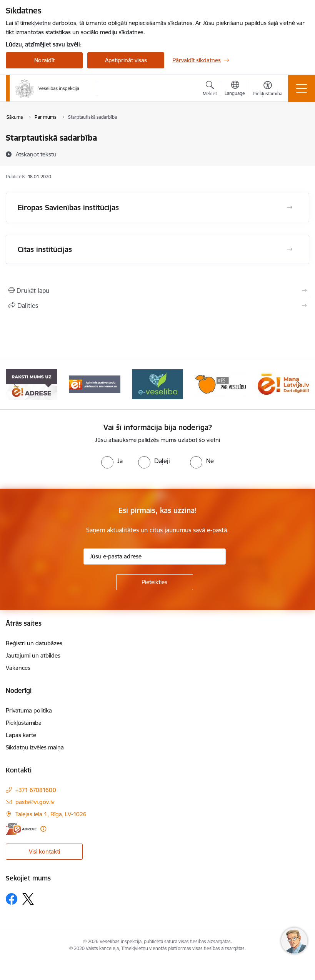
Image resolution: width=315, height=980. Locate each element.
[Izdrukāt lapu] (157, 291)
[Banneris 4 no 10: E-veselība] (158, 384)
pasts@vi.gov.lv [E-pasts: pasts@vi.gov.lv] (35, 802)
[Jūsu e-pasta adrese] (155, 556)
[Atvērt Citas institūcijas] (290, 249)
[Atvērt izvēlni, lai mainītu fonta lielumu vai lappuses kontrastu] (267, 90)
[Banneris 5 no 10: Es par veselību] (220, 384)
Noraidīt (44, 60)
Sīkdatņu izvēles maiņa (35, 747)
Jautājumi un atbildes (33, 655)
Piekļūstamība (24, 723)
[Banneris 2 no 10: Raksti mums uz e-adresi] (31, 384)
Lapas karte (21, 735)
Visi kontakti (44, 851)
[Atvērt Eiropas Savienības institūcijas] (290, 208)
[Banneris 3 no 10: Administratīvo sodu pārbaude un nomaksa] (95, 384)
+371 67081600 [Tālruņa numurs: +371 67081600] (36, 790)
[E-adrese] (21, 829)
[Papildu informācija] (43, 829)
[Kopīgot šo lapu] (157, 306)
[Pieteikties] (155, 582)
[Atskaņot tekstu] (36, 154)
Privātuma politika (29, 710)
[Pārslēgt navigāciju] (302, 88)
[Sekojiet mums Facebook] (12, 899)
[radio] (112, 461)
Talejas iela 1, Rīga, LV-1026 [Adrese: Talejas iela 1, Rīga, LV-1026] (51, 814)
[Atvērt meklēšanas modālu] (210, 90)
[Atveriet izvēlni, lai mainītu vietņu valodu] (235, 89)
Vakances (18, 668)
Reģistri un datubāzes (34, 643)
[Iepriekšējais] (16, 384)
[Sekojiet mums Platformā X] (28, 899)
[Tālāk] (299, 384)
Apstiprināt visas (126, 60)
